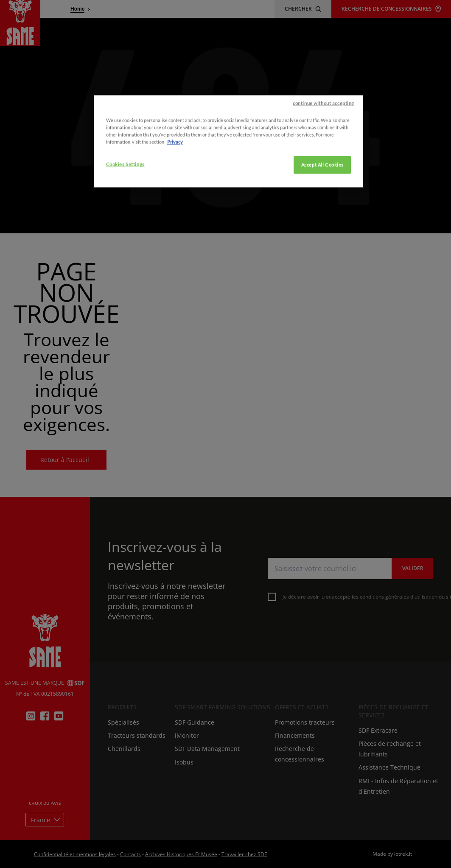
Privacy (175, 198)
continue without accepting (324, 159)
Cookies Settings (125, 221)
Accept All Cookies (322, 221)
